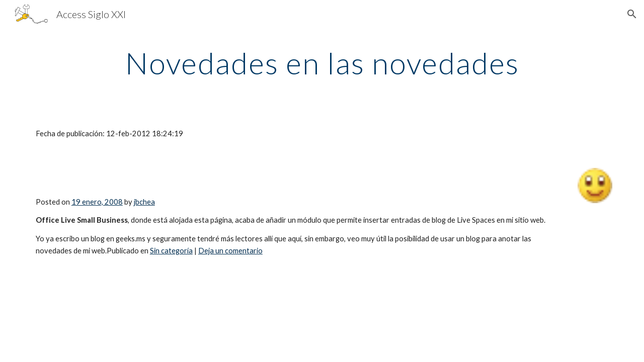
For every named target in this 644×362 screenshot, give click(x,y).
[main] (322, 63)
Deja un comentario (230, 251)
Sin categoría (171, 251)
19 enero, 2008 (97, 202)
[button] (632, 14)
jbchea (144, 202)
